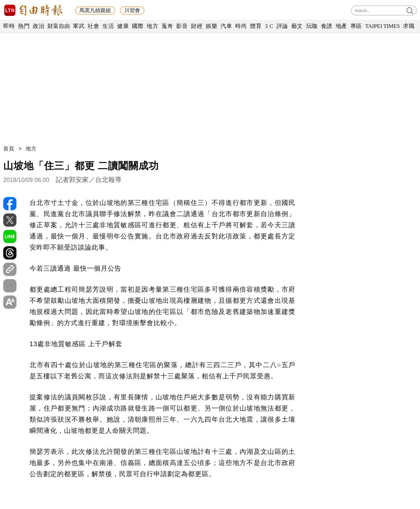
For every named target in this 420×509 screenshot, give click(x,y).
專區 (356, 26)
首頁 (9, 149)
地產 (341, 26)
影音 (182, 26)
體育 (256, 26)
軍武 (79, 26)
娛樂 (211, 26)
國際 (138, 26)
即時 (9, 26)
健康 (123, 26)
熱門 (24, 26)
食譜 (327, 26)
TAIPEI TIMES (382, 26)
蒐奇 (167, 26)
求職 (409, 26)
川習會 (132, 10)
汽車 (226, 26)
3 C (269, 26)
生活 (108, 26)
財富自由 (59, 26)
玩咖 (312, 26)
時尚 (241, 26)
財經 (197, 26)
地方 (152, 26)
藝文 (297, 26)
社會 (93, 26)
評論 (282, 26)
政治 (39, 26)
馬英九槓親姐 (95, 10)
